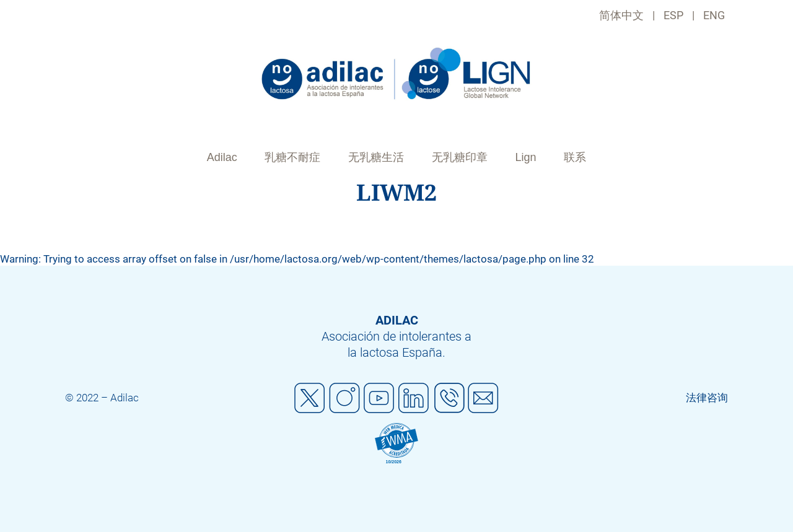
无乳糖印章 (460, 157)
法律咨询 (707, 398)
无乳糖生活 (376, 157)
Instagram (344, 398)
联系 (575, 157)
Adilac (222, 157)
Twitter (310, 398)
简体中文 (621, 15)
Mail (483, 398)
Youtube (379, 398)
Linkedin (414, 398)
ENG (714, 15)
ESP (673, 15)
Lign (526, 157)
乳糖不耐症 (292, 157)
